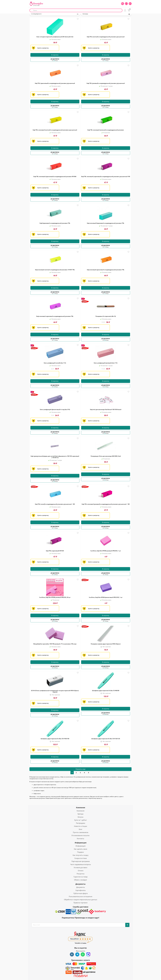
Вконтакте (72, 954)
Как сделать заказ (80, 849)
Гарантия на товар (80, 877)
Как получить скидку (81, 855)
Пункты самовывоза (81, 832)
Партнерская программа (81, 861)
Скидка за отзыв (81, 858)
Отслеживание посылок (80, 835)
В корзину (55, 55)
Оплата (81, 871)
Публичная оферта (80, 893)
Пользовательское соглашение (80, 896)
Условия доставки (80, 867)
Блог (81, 829)
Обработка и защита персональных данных (81, 900)
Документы (80, 884)
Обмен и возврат (80, 880)
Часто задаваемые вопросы (81, 864)
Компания (81, 808)
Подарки (80, 852)
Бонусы (81, 817)
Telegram (77, 954)
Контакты (80, 838)
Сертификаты (81, 890)
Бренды (81, 814)
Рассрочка (80, 874)
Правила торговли (80, 903)
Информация (81, 843)
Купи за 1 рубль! (80, 820)
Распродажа (81, 823)
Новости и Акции (81, 826)
